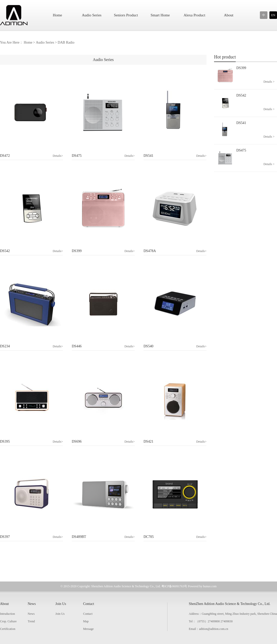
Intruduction (7, 614)
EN (273, 15)
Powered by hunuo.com (202, 586)
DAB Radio (66, 42)
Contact (89, 604)
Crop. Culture (8, 621)
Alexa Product (194, 15)
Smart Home (160, 15)
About (229, 15)
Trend (31, 621)
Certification (8, 629)
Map (86, 621)
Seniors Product (126, 15)
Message (88, 629)
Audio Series (92, 15)
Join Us (61, 604)
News (32, 604)
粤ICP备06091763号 (174, 586)
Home (58, 15)
